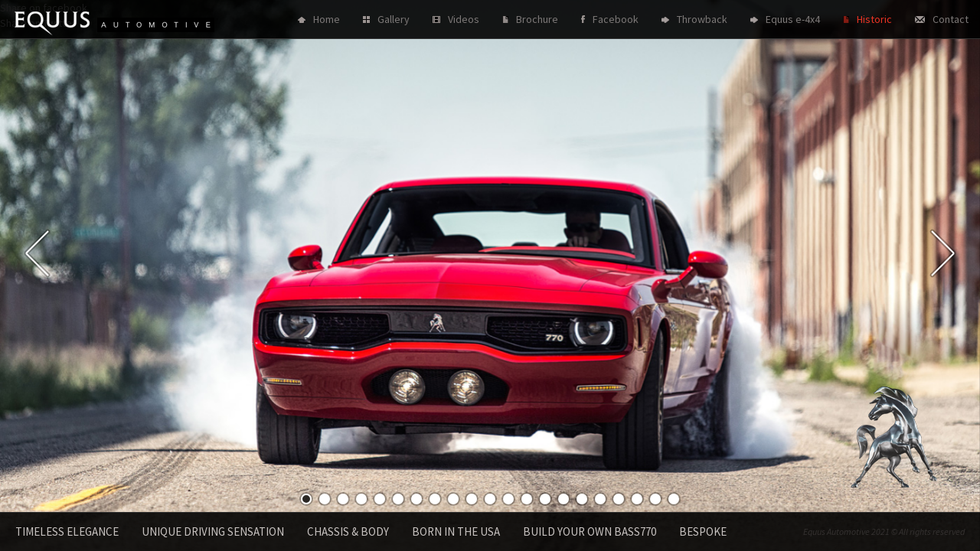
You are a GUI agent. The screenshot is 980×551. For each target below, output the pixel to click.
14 (545, 499)
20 (655, 499)
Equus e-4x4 (793, 19)
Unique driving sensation (213, 531)
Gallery (394, 19)
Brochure (537, 19)
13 (527, 499)
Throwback (702, 19)
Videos (464, 19)
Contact (951, 19)
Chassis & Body (348, 531)
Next (943, 253)
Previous (37, 253)
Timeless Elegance (67, 531)
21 (674, 499)
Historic (874, 19)
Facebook (616, 19)
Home (327, 19)
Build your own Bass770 (590, 531)
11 (490, 499)
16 (582, 499)
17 (600, 499)
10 (472, 499)
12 (508, 499)
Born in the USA (456, 531)
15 (563, 499)
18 (619, 499)
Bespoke (703, 531)
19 (637, 499)
